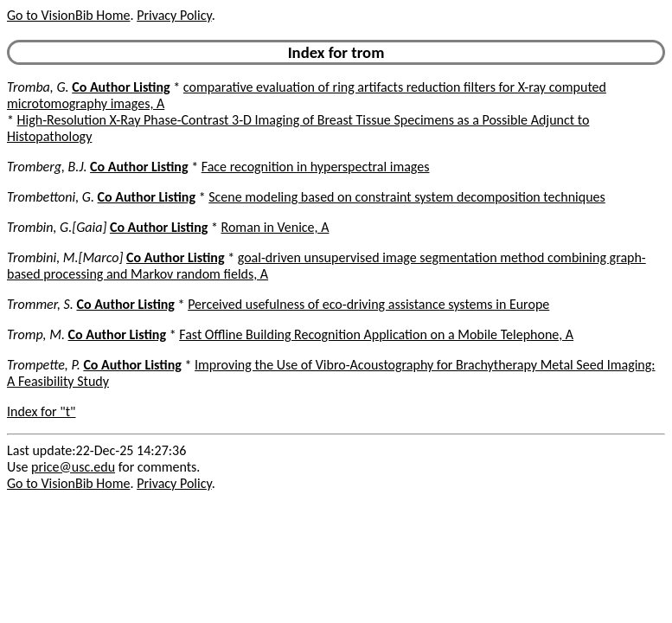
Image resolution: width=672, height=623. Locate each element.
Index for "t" (41, 411)
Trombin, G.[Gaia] (57, 227)
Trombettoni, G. (51, 197)
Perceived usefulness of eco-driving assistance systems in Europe (368, 304)
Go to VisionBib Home (68, 15)
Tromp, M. (36, 334)
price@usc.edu (73, 467)
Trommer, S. (40, 304)
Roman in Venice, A (275, 227)
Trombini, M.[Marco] (65, 257)
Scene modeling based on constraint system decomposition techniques (407, 197)
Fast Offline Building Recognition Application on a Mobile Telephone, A (376, 334)
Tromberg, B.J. (47, 167)
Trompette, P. (44, 365)
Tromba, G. (38, 87)
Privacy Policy (174, 15)
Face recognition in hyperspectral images (316, 167)
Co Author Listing (121, 87)
